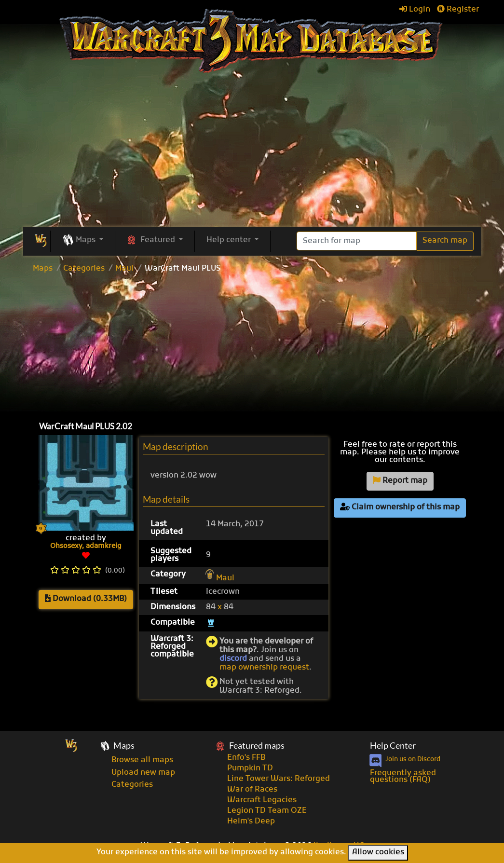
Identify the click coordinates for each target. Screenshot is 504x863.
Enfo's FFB (246, 758)
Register (458, 10)
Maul (124, 269)
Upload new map (143, 773)
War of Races (252, 790)
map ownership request (264, 668)
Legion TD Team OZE (267, 811)
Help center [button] (230, 240)
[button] (83, 241)
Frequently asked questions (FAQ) (403, 777)
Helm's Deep (251, 822)
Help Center (393, 746)
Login (415, 10)
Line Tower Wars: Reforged (279, 779)
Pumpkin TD (250, 768)
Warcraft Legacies (262, 800)
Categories (84, 269)
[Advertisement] (252, 345)
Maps (43, 269)
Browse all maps (142, 760)
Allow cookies (378, 852)
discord (233, 659)
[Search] (357, 241)
